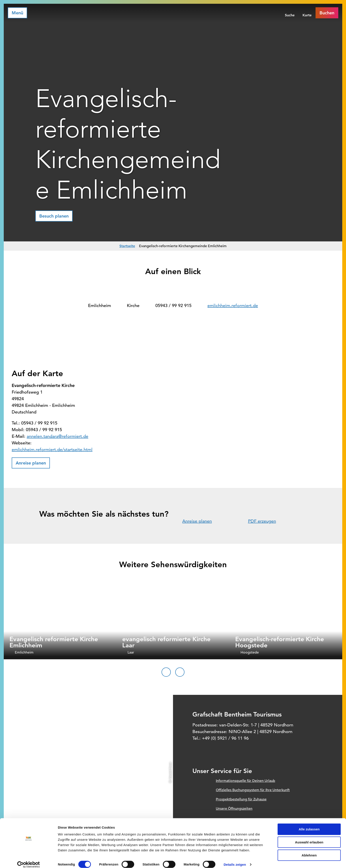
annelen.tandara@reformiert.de (57, 436)
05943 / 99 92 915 (173, 306)
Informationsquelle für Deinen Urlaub (245, 781)
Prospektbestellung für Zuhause (241, 799)
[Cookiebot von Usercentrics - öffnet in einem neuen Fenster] (29, 859)
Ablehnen (309, 850)
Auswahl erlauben (309, 837)
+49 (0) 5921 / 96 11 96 (225, 738)
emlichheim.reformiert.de (233, 306)
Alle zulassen (309, 824)
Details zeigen (235, 859)
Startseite (127, 246)
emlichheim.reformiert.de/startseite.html (52, 450)
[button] (54, 216)
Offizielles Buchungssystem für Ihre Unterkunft (253, 790)
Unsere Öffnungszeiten (234, 809)
